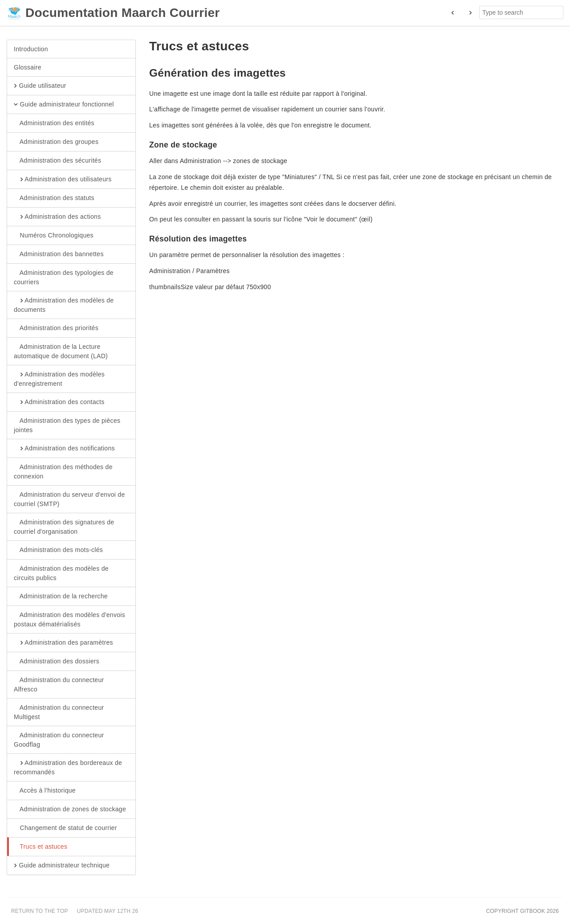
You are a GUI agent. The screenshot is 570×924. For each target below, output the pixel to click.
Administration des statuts (54, 198)
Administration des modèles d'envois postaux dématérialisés (69, 619)
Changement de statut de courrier (65, 828)
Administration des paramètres (63, 643)
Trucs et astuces (41, 847)
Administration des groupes (56, 142)
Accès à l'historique (45, 791)
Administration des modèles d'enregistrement (59, 379)
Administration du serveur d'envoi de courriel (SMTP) (69, 499)
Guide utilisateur (40, 86)
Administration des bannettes (59, 254)
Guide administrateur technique (62, 866)
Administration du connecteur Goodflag (59, 740)
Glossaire (28, 67)
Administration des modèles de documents (64, 305)
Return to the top (40, 911)
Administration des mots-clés (58, 550)
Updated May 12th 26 (108, 911)
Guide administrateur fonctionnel (64, 105)
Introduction (31, 49)
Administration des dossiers (57, 662)
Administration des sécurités (57, 161)
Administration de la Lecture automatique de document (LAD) (61, 351)
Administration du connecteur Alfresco (59, 684)
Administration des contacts (59, 402)
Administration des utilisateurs (63, 180)
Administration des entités (54, 123)
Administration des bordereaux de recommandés (68, 767)
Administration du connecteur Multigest (59, 712)
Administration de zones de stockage (70, 810)
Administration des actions (57, 217)
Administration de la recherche (61, 597)
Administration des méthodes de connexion (63, 471)
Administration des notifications (64, 449)
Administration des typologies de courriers (64, 277)
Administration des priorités (56, 328)
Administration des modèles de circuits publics (61, 573)
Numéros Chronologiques (54, 236)
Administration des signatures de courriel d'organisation (64, 527)
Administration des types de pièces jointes (67, 425)
